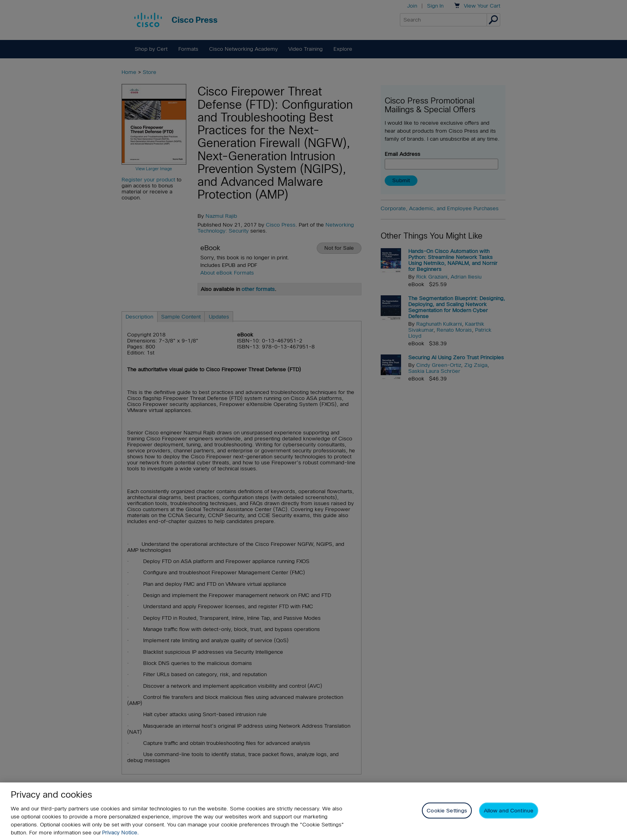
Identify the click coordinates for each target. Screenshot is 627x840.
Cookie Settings (447, 811)
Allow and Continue (509, 811)
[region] (313, 811)
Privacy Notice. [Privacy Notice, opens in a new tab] (120, 833)
